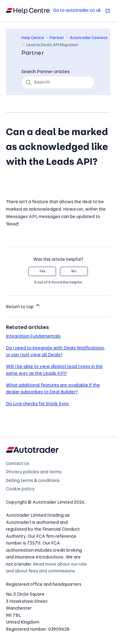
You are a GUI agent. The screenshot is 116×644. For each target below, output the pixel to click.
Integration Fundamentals (33, 337)
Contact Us (18, 464)
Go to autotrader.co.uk (82, 11)
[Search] (58, 82)
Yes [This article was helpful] (42, 271)
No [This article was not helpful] (74, 271)
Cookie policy (20, 489)
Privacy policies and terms (34, 472)
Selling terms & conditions (33, 481)
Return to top (23, 306)
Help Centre (33, 38)
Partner (57, 38)
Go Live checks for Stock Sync (37, 404)
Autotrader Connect (88, 38)
